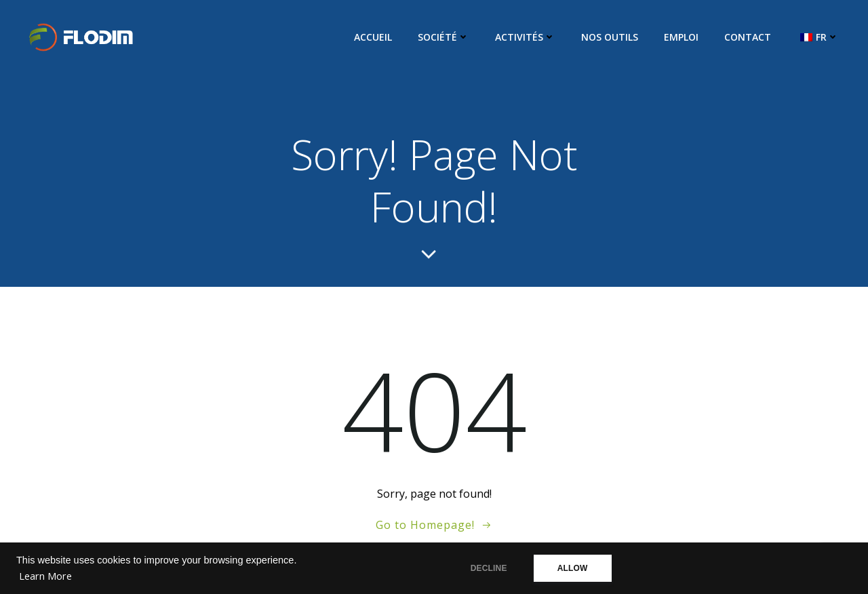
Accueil (373, 37)
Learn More (45, 576)
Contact (748, 37)
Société (443, 37)
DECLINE (489, 568)
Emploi (681, 37)
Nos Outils (610, 37)
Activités (525, 37)
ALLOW (573, 568)
